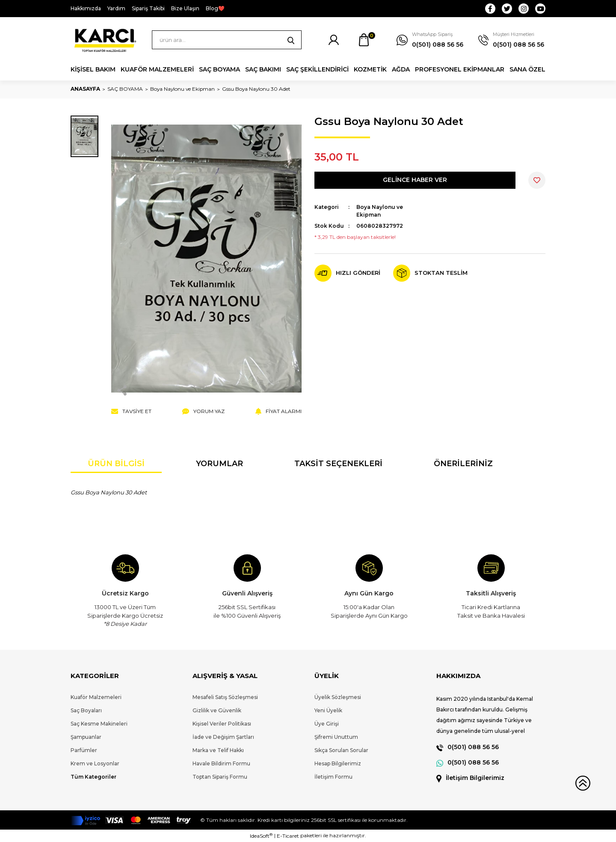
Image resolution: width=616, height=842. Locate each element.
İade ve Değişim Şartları (223, 737)
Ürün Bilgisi (116, 464)
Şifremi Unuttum (336, 737)
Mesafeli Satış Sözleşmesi (225, 697)
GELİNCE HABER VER (415, 180)
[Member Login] (334, 40)
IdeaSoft (261, 836)
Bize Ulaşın (185, 8)
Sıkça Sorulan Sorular (341, 750)
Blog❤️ (215, 8)
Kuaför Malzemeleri (96, 697)
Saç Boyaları (86, 710)
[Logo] (105, 40)
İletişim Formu (333, 777)
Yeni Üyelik (328, 710)
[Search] (227, 40)
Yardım (116, 8)
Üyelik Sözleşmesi (338, 697)
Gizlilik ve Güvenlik (217, 710)
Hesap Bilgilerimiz (338, 763)
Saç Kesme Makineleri (99, 724)
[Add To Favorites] (537, 180)
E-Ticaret (288, 836)
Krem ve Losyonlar (95, 763)
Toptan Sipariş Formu (220, 777)
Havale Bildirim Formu (221, 763)
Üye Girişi (327, 724)
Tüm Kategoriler (93, 777)
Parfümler (84, 750)
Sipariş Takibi (148, 8)
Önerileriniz (463, 464)
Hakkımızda (86, 8)
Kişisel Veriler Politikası (222, 724)
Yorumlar (219, 464)
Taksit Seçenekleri (338, 464)
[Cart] (364, 40)
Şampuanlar (86, 737)
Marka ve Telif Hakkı (218, 750)
